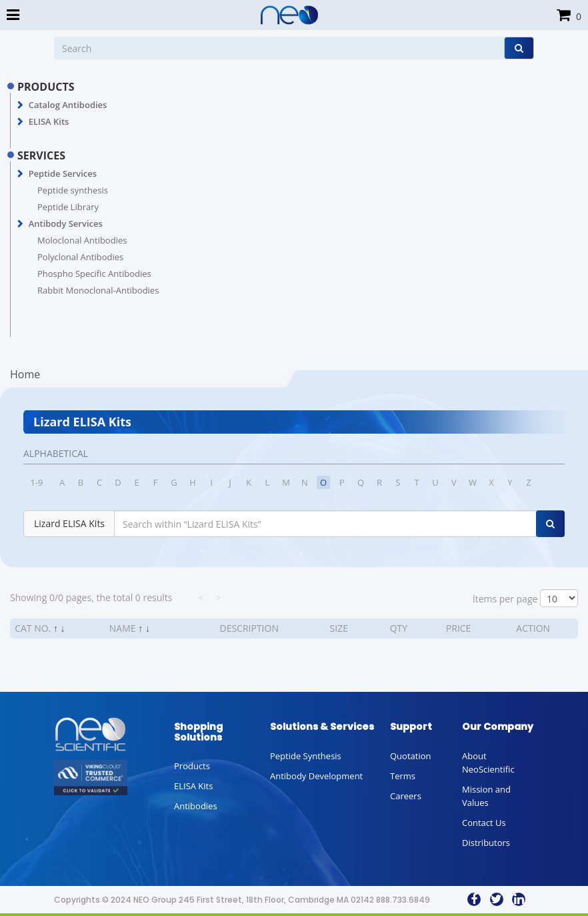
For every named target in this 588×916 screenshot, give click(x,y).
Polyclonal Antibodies (80, 257)
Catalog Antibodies (68, 105)
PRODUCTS (46, 87)
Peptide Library (68, 207)
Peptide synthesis (73, 190)
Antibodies (196, 806)
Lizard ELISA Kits (69, 523)
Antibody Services (66, 223)
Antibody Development (316, 776)
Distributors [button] (486, 843)
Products (192, 766)
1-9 (36, 482)
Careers (406, 796)
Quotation (410, 756)
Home (25, 374)
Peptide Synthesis (306, 756)
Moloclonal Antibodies (82, 240)
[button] (20, 105)
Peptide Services (63, 173)
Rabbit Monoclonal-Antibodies (98, 290)
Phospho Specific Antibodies (94, 274)
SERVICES (41, 155)
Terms (403, 776)
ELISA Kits (49, 121)
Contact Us (484, 823)
